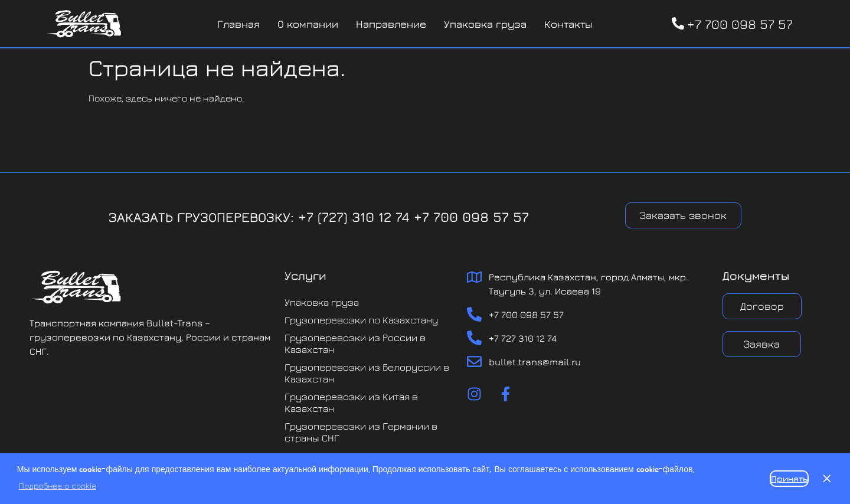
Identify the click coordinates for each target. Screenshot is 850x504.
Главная (238, 24)
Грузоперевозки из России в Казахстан (355, 343)
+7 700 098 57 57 (740, 24)
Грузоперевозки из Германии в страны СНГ (361, 432)
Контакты (568, 24)
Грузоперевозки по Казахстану (361, 320)
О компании (308, 24)
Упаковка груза (485, 24)
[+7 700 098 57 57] (678, 23)
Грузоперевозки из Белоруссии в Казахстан (367, 373)
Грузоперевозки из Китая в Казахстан (351, 402)
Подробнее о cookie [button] (58, 485)
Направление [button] (391, 24)
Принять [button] (789, 478)
